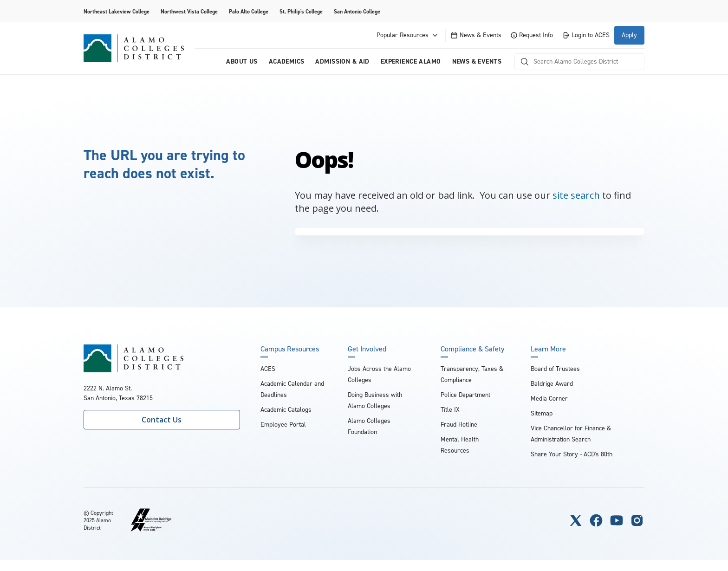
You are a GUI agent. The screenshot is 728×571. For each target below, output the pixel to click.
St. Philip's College (301, 12)
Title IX (450, 410)
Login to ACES (586, 35)
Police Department (465, 395)
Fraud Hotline (459, 425)
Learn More (548, 349)
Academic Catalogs (286, 410)
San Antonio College (357, 12)
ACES (268, 369)
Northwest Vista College (189, 12)
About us (242, 62)
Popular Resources (408, 35)
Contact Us (162, 420)
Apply (629, 35)
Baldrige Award (552, 384)
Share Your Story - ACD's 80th (572, 454)
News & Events (476, 35)
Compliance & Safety (472, 349)
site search (576, 195)
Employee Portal (283, 425)
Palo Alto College (249, 12)
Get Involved (367, 349)
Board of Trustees (555, 369)
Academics (287, 62)
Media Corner (549, 399)
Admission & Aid (342, 62)
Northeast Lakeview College (117, 12)
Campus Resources (290, 349)
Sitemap (542, 413)
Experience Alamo (411, 62)
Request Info (532, 35)
